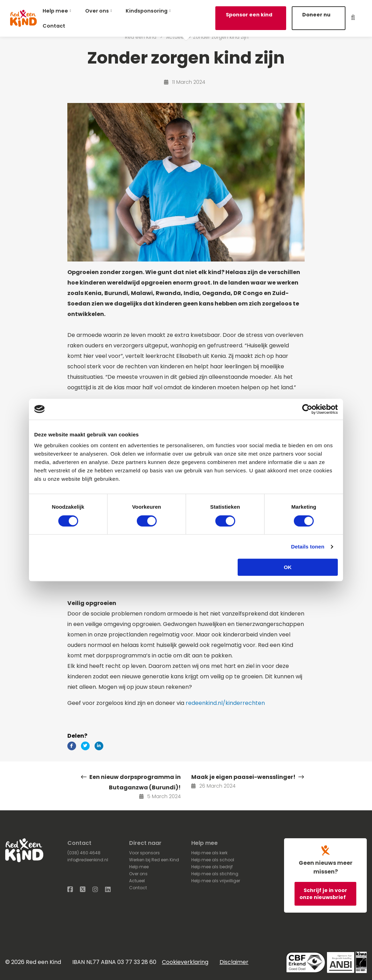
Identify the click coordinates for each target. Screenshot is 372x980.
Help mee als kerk (209, 853)
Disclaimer (234, 962)
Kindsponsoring (147, 11)
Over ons (97, 11)
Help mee (55, 11)
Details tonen (308, 547)
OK (288, 567)
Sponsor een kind (249, 15)
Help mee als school (213, 860)
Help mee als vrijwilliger (216, 881)
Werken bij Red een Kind (154, 860)
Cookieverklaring (185, 962)
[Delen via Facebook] (72, 746)
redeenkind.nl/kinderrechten (225, 703)
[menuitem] (58, 11)
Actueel (137, 881)
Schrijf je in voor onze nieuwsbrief (323, 894)
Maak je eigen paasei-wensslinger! (248, 777)
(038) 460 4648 (84, 853)
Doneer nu (316, 15)
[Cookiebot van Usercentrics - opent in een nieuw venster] (307, 409)
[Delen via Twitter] (85, 746)
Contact (54, 26)
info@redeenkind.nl (88, 860)
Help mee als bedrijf (212, 867)
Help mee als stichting (215, 874)
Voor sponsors (144, 853)
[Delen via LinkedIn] (99, 746)
